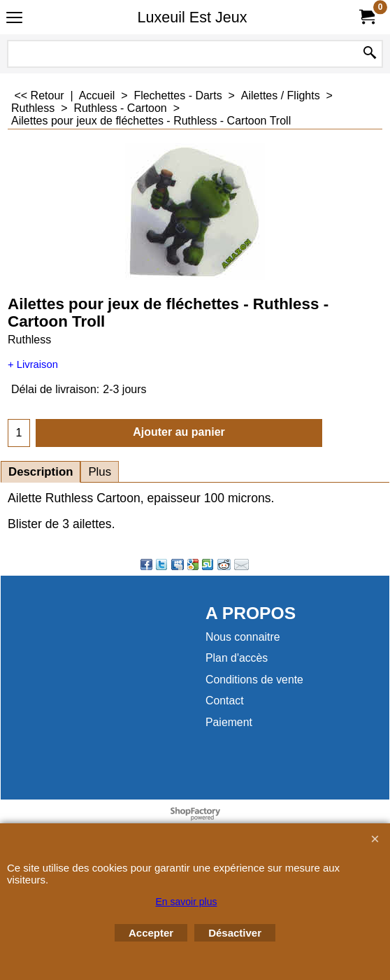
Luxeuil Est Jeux (192, 17)
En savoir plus (187, 902)
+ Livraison (33, 364)
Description (41, 472)
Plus (100, 472)
